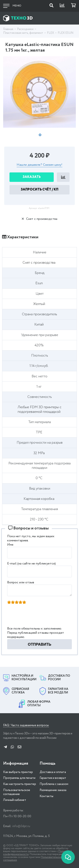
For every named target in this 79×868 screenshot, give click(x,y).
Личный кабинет (15, 800)
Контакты (46, 796)
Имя (10, 545)
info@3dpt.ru (21, 826)
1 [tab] (40, 135)
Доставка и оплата (53, 772)
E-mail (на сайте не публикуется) (31, 564)
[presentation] (40, 617)
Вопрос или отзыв (21, 582)
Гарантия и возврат (53, 778)
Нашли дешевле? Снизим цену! (39, 165)
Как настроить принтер (20, 784)
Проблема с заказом (54, 784)
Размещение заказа (53, 790)
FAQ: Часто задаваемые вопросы (26, 726)
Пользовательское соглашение (17, 792)
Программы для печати (19, 778)
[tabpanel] (39, 92)
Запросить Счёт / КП (39, 190)
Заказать (32, 177)
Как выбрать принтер (18, 772)
